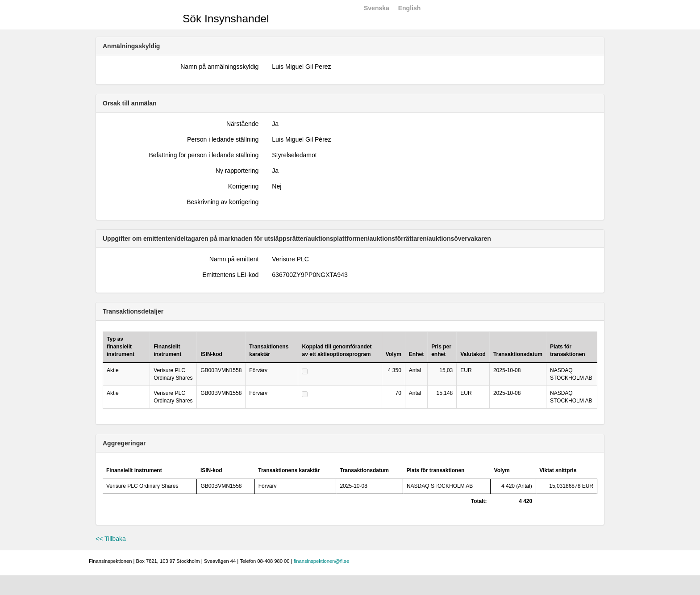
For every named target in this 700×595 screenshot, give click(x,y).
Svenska (377, 8)
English (410, 8)
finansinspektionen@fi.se (322, 561)
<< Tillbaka (111, 539)
